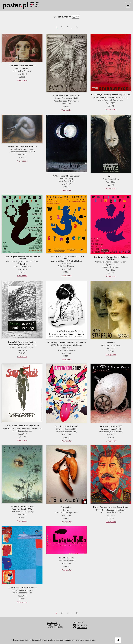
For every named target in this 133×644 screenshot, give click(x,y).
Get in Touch (53, 625)
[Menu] (128, 5)
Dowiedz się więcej (104, 640)
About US (52, 623)
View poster (22, 80)
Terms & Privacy (55, 627)
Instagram (80, 625)
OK (118, 640)
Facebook (80, 628)
